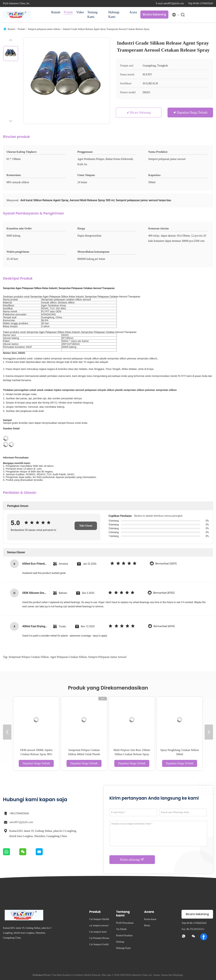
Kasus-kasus (150, 919)
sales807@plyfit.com (21, 822)
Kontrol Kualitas (124, 935)
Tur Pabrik (121, 929)
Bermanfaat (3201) (166, 564)
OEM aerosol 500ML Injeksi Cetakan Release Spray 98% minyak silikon (36, 754)
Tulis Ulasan (86, 526)
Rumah (56, 12)
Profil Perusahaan (125, 923)
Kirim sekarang (132, 859)
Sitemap (120, 942)
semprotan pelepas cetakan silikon (29, 657)
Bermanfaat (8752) (164, 593)
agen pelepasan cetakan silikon (68, 657)
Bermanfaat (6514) (164, 626)
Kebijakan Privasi (41, 975)
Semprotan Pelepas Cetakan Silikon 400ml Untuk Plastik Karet (84, 754)
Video (80, 12)
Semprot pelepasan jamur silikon (44, 29)
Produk (68, 12)
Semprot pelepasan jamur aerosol (107, 657)
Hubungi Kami (114, 15)
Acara (133, 12)
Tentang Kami (92, 15)
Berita (147, 925)
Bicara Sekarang (154, 14)
